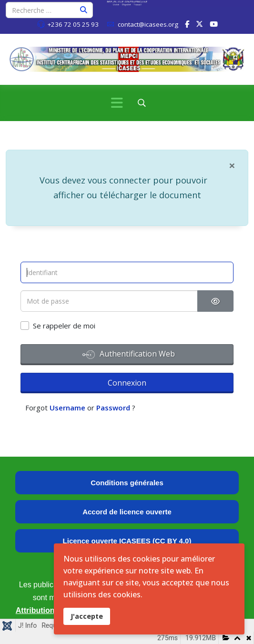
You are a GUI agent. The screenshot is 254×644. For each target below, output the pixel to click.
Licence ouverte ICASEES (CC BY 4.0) (127, 541)
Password (113, 408)
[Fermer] (232, 165)
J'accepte (87, 616)
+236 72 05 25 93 (73, 24)
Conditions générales (127, 483)
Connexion (127, 383)
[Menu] (117, 103)
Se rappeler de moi (64, 326)
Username (67, 408)
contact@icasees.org (148, 24)
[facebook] (187, 24)
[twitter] (199, 24)
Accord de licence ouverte (127, 512)
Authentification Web (129, 355)
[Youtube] (214, 24)
